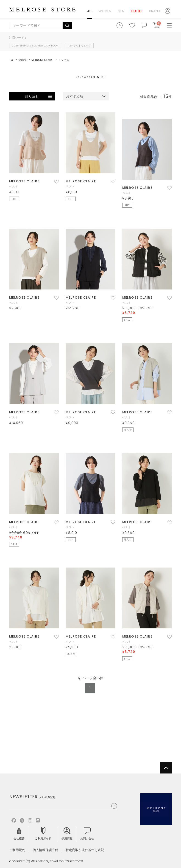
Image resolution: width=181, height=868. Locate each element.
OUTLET (137, 11)
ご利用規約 (17, 850)
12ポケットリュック (80, 46)
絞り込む (32, 96)
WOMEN (105, 11)
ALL (90, 11)
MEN (121, 11)
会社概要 (19, 834)
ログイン (168, 11)
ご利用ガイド (43, 834)
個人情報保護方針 (45, 850)
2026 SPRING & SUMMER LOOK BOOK (35, 46)
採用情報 (67, 834)
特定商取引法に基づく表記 (85, 850)
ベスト (14, 186)
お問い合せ (87, 834)
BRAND (155, 11)
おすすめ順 (75, 96)
